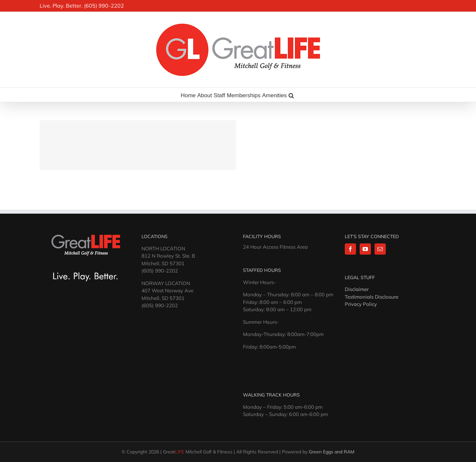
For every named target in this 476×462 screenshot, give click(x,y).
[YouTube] (365, 249)
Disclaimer (357, 289)
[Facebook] (350, 249)
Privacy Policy (361, 304)
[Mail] (380, 249)
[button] (291, 95)
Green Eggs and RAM (332, 452)
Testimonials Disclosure (372, 297)
